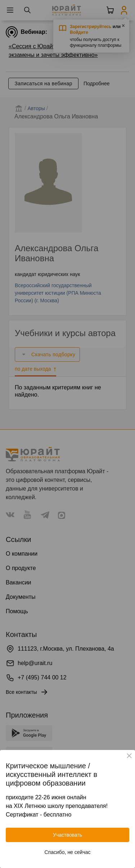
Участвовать (67, 835)
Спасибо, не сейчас (68, 852)
